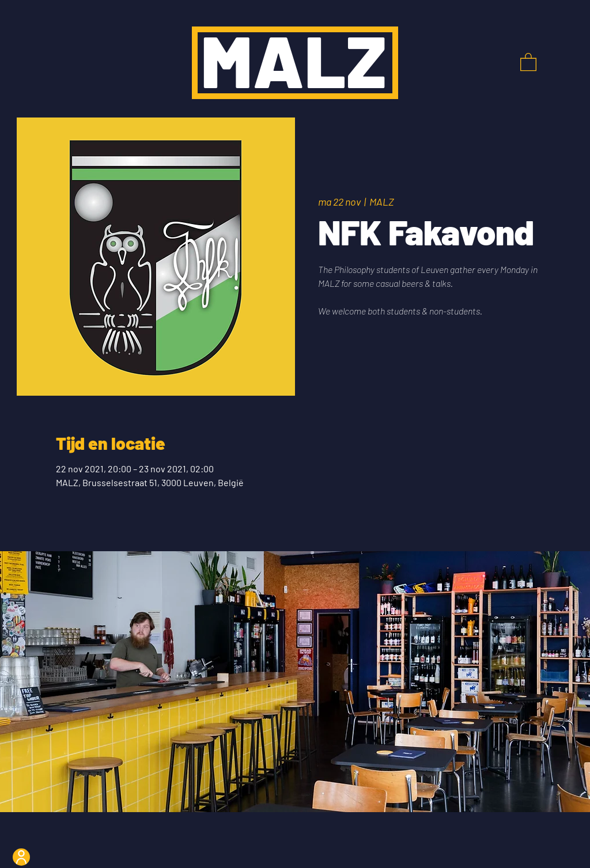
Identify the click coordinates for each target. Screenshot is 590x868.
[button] (528, 61)
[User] (21, 857)
